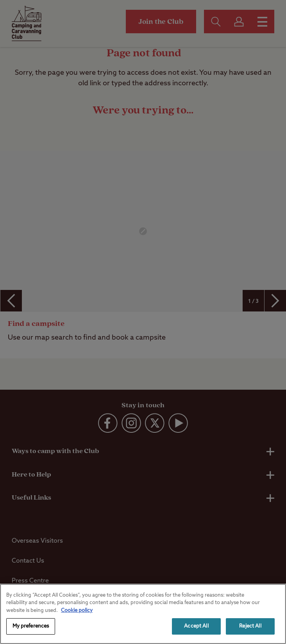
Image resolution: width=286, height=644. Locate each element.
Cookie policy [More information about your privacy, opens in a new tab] (77, 611)
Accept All (196, 626)
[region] (143, 614)
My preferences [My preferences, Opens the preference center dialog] (31, 626)
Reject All (250, 626)
